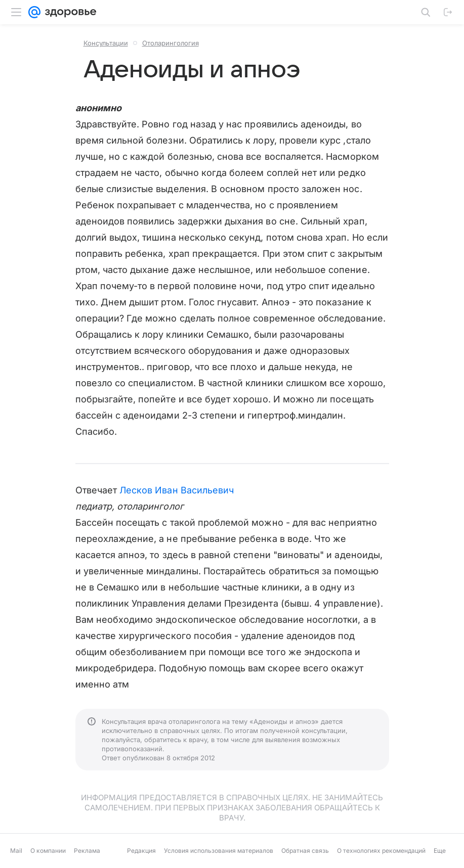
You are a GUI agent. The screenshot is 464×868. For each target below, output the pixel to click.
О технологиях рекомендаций (381, 851)
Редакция (141, 851)
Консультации (106, 43)
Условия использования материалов (219, 851)
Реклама (87, 851)
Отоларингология (171, 43)
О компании (48, 851)
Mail (16, 851)
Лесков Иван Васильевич (177, 490)
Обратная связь (305, 851)
